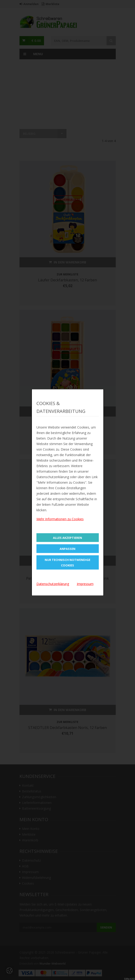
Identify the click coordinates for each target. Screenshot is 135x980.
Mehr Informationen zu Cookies (60, 519)
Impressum (85, 584)
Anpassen (67, 549)
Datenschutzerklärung (53, 584)
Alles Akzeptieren (67, 537)
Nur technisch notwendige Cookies (67, 562)
